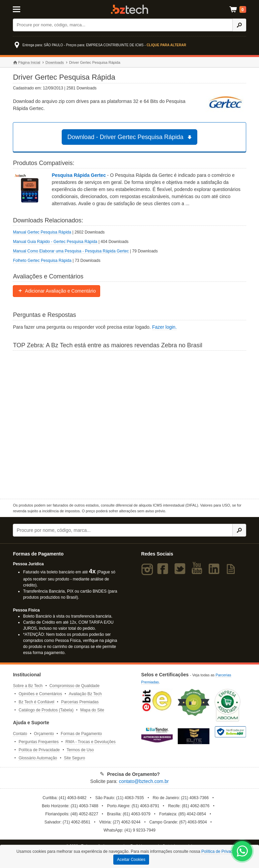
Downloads (55, 62)
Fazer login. (164, 327)
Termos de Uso (80, 750)
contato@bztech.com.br (144, 781)
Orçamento (44, 734)
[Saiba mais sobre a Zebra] (129, 424)
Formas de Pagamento (81, 734)
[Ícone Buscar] (239, 25)
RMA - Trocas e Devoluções (91, 742)
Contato (20, 734)
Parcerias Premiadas (80, 702)
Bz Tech (129, 9)
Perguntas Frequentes (39, 742)
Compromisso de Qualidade (74, 686)
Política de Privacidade (39, 750)
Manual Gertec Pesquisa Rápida (42, 232)
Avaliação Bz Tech (85, 694)
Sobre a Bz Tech (28, 686)
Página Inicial (26, 63)
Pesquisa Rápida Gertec (79, 175)
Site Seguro (74, 758)
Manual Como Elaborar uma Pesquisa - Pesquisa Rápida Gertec (71, 251)
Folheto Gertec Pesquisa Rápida (42, 261)
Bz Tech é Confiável (36, 702)
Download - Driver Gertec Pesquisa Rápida (131, 137)
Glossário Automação (38, 758)
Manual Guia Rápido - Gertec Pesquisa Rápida (55, 242)
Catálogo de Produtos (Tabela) (46, 710)
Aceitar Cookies (131, 860)
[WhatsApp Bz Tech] (242, 852)
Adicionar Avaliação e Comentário (56, 291)
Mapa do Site (92, 710)
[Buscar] (123, 25)
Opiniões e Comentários (40, 694)
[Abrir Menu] (29, 9)
